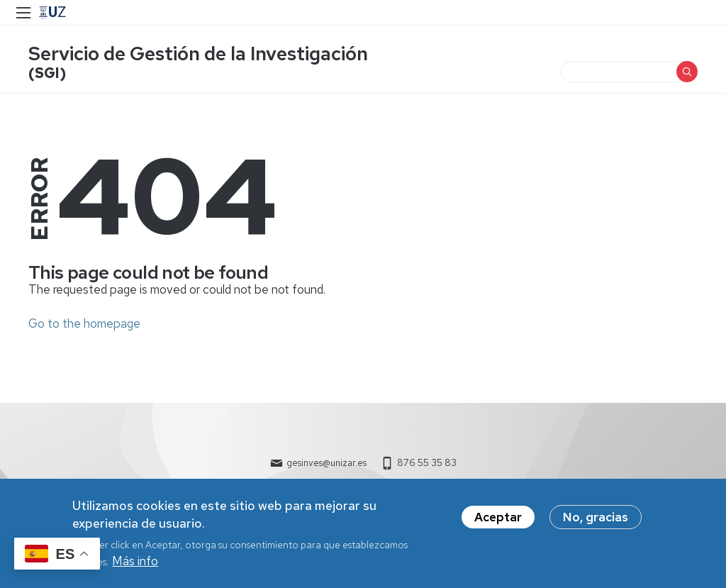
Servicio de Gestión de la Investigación (198, 54)
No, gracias (596, 517)
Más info (135, 561)
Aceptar (498, 517)
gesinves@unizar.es (326, 463)
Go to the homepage (84, 323)
